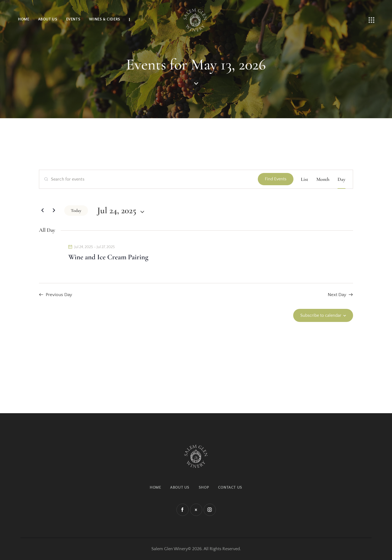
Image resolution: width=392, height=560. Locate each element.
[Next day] (54, 211)
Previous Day (59, 295)
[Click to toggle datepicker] (117, 211)
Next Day (337, 295)
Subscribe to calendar (321, 315)
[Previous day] (42, 211)
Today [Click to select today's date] (76, 211)
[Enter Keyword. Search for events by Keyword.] (148, 179)
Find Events (276, 179)
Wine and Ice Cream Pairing (108, 257)
